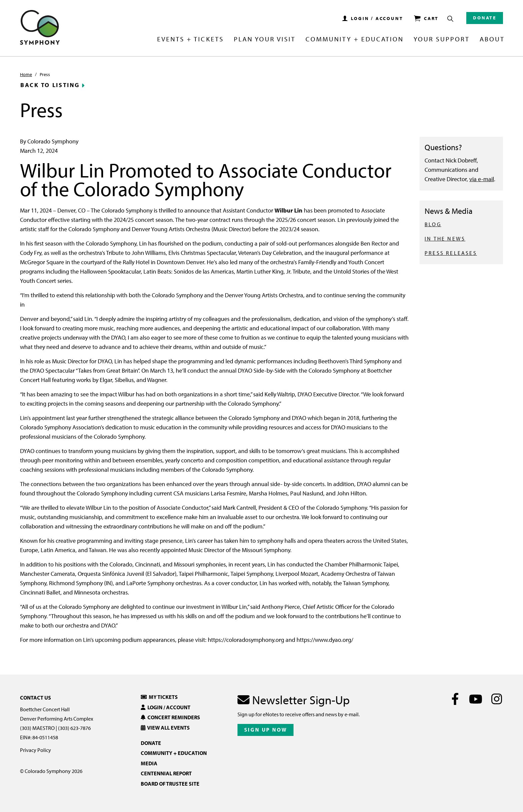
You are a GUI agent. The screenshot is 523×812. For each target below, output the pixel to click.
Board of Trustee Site (170, 784)
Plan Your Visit (265, 39)
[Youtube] (476, 699)
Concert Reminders (170, 717)
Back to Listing (50, 85)
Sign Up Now (266, 730)
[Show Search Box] (450, 19)
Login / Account (166, 707)
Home (26, 74)
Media (149, 763)
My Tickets (159, 697)
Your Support (442, 39)
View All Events (165, 728)
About (492, 39)
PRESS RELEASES (451, 253)
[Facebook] (455, 699)
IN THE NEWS (445, 239)
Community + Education (355, 39)
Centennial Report (166, 773)
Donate (485, 18)
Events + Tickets (190, 39)
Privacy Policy (36, 750)
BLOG (433, 224)
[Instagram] (496, 699)
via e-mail (482, 179)
